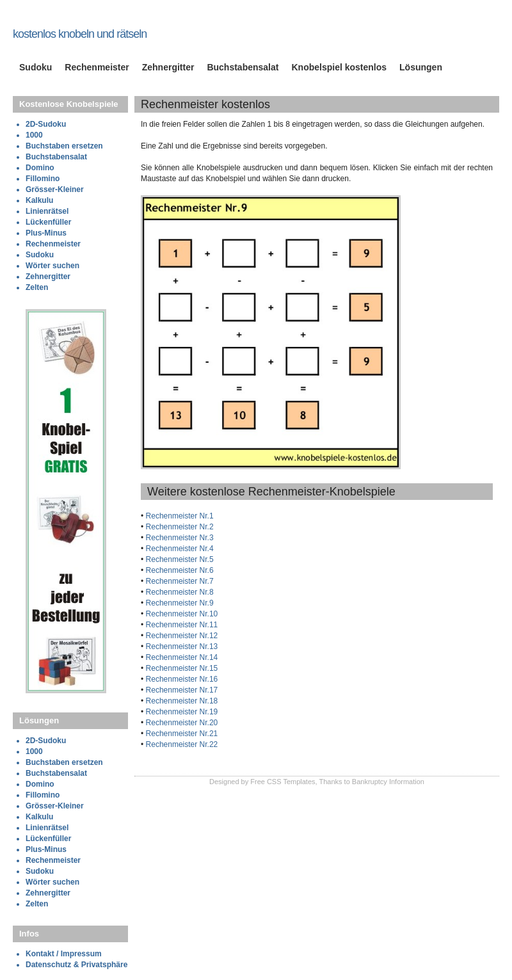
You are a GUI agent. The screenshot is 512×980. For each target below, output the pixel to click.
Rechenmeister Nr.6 (178, 570)
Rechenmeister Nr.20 (180, 723)
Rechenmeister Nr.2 (178, 527)
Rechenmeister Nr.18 (180, 701)
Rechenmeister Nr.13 (180, 647)
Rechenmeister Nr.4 (178, 549)
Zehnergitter (168, 67)
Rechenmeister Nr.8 (178, 592)
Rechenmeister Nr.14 (180, 657)
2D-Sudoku (46, 124)
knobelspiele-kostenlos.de (89, 21)
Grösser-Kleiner (55, 189)
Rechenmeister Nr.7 (178, 581)
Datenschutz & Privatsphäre (76, 965)
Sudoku (36, 67)
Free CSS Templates (283, 782)
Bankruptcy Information (388, 782)
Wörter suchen (52, 266)
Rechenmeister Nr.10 (180, 614)
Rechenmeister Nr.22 (180, 744)
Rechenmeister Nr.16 (180, 679)
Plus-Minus (46, 233)
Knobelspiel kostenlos (339, 67)
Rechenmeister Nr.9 (178, 603)
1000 (34, 135)
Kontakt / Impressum (64, 954)
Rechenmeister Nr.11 (180, 625)
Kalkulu (39, 200)
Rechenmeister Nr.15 (180, 668)
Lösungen (421, 67)
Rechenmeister (97, 67)
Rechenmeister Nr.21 (180, 734)
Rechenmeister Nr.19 (180, 712)
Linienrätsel (47, 211)
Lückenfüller (48, 222)
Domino (40, 168)
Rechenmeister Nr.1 (178, 516)
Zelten (37, 287)
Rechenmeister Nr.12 (180, 636)
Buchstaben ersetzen (64, 146)
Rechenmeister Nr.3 (178, 538)
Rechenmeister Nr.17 (180, 690)
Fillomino (43, 179)
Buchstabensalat (243, 67)
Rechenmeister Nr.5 (178, 559)
